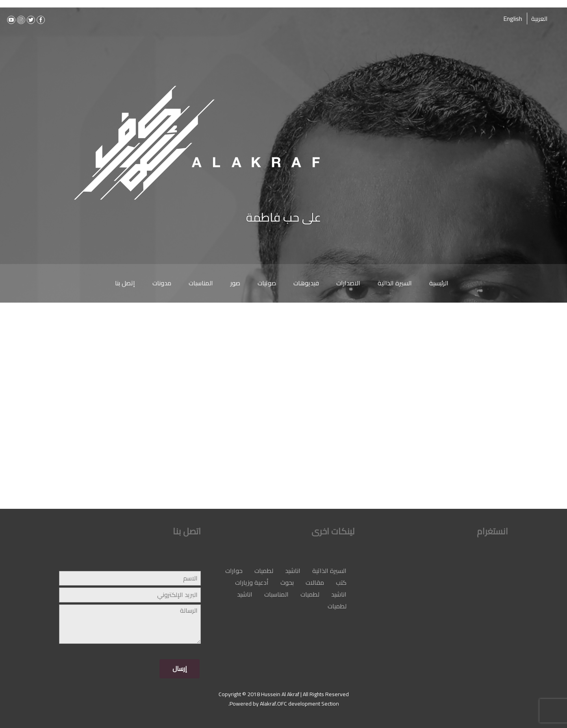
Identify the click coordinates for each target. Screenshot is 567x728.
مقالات (315, 582)
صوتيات (267, 283)
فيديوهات (306, 283)
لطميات (264, 571)
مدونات (162, 283)
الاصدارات (348, 283)
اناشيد (293, 571)
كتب (341, 582)
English (513, 18)
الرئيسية (439, 283)
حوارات (234, 571)
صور (235, 283)
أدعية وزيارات (252, 582)
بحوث (287, 582)
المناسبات (201, 283)
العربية (539, 18)
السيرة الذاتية (395, 283)
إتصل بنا (125, 283)
